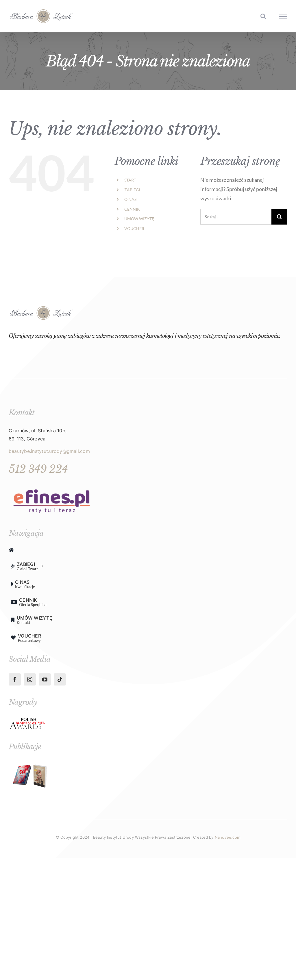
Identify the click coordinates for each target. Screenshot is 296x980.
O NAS (130, 199)
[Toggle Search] (263, 16)
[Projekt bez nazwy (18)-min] (30, 764)
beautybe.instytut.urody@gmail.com (49, 451)
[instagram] (30, 679)
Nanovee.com (227, 837)
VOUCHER (134, 228)
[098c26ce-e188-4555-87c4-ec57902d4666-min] (28, 719)
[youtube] (45, 679)
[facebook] (15, 679)
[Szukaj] (279, 217)
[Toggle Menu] (283, 16)
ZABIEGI (132, 190)
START (130, 180)
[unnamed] (52, 486)
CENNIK (132, 209)
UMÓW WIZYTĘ (139, 219)
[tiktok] (60, 679)
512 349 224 (38, 469)
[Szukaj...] (236, 217)
